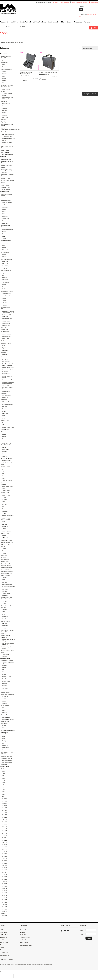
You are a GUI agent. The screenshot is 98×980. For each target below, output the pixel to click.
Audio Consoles (6, 200)
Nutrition (4, 183)
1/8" (4, 471)
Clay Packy (6, 282)
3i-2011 (5, 835)
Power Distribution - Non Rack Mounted (7, 571)
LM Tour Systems (39, 22)
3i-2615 (5, 858)
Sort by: (79, 48)
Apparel (4, 60)
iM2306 (5, 916)
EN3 (4, 474)
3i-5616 (5, 909)
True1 (4, 513)
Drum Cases (6, 717)
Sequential (5, 748)
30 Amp (5, 502)
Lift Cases (4, 555)
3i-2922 (5, 872)
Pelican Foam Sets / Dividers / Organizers (8, 98)
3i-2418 (5, 852)
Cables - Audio (6, 467)
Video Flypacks (6, 430)
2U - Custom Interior (8, 134)
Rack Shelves (5, 152)
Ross (4, 454)
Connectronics (4, 950)
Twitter (65, 931)
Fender (4, 674)
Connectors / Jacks (7, 69)
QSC (4, 416)
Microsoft (5, 250)
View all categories (26, 945)
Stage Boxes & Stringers (6, 636)
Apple (4, 245)
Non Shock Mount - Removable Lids (8, 365)
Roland (4, 452)
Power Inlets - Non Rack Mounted (7, 598)
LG (3, 439)
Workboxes (5, 456)
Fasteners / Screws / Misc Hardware (7, 86)
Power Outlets (5, 621)
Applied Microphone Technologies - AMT (8, 312)
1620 (4, 787)
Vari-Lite (5, 268)
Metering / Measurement (5, 559)
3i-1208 (5, 810)
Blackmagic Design (8, 229)
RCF (4, 418)
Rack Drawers (5, 132)
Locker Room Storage (8, 180)
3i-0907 (5, 806)
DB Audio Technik (7, 402)
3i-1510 (5, 817)
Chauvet (5, 277)
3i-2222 (5, 847)
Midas (4, 214)
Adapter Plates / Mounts (6, 57)
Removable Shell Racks (7, 377)
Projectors (4, 352)
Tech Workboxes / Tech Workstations (7, 761)
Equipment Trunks (7, 165)
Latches (5, 115)
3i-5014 (5, 907)
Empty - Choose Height (7, 143)
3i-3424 (5, 884)
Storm (3, 914)
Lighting (4, 122)
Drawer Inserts (7, 334)
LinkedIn (68, 931)
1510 (4, 778)
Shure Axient (6, 321)
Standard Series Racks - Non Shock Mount (8, 387)
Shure (4, 257)
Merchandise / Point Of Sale (7, 753)
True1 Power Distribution (6, 594)
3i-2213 (5, 840)
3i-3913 (5, 891)
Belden (2, 947)
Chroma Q (5, 280)
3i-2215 (5, 842)
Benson (5, 667)
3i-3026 (5, 881)
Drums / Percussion (7, 715)
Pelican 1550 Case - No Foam (48, 72)
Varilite (4, 289)
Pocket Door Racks (8, 368)
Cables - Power (6, 495)
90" (3, 423)
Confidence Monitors (7, 542)
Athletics (15, 22)
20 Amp (5, 500)
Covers (4, 74)
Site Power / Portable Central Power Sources (7, 632)
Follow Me (5, 264)
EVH (4, 672)
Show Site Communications (6, 394)
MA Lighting (6, 266)
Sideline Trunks (6, 187)
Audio (4, 71)
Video (4, 83)
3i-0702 (5, 799)
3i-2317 (5, 849)
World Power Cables (8, 516)
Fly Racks (5, 359)
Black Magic (6, 449)
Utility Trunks (5, 420)
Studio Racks (6, 391)
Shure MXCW (6, 323)
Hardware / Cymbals (8, 719)
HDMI (4, 536)
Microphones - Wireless (5, 308)
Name (82, 931)
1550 (4, 780)
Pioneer (5, 708)
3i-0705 (5, 801)
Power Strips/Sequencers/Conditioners (8, 129)
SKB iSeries (3, 932)
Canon (4, 232)
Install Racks (6, 362)
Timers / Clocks (6, 190)
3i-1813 (5, 831)
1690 (4, 794)
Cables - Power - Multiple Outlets (6, 519)
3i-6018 (5, 911)
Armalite (5, 172)
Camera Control (6, 241)
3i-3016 (5, 875)
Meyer (4, 411)
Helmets (4, 167)
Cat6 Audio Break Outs (7, 487)
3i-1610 (5, 822)
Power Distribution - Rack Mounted (7, 575)
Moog (4, 741)
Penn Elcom (3, 937)
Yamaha (5, 221)
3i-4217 (5, 898)
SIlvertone (5, 688)
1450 (4, 776)
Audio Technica (7, 294)
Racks (3, 357)
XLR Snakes (6, 490)
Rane (4, 710)
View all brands (5, 955)
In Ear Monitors (6, 252)
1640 (4, 792)
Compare (24, 81)
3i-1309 (5, 815)
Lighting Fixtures (6, 271)
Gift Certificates (65, 2)
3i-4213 (5, 893)
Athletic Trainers (6, 159)
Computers (5, 243)
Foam (3, 91)
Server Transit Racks (8, 380)
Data (4, 65)
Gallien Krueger (7, 677)
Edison (4, 78)
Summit (5, 703)
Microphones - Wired (7, 291)
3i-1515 (5, 819)
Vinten (4, 238)
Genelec (5, 407)
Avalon (4, 699)
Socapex (5, 511)
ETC (4, 287)
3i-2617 (5, 861)
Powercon (5, 509)
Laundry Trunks (6, 178)
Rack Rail (5, 117)
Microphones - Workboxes (5, 329)
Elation (4, 284)
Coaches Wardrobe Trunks (7, 162)
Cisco (4, 248)
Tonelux (5, 303)
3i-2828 (5, 865)
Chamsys (5, 261)
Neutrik (2, 940)
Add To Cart (95, 28)
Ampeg (4, 665)
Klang (4, 254)
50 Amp (5, 504)
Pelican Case (4, 942)
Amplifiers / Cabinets (7, 660)
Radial (4, 701)
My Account (56, 2)
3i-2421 (5, 854)
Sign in (73, 2)
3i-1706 (5, 824)
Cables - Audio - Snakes (6, 484)
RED (4, 236)
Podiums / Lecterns (7, 341)
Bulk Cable (5, 62)
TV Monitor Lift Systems (7, 655)
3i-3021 (5, 879)
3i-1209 (5, 813)
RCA (4, 476)
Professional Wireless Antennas (9, 316)
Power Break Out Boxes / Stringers (6, 565)
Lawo (4, 212)
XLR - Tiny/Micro (7, 481)
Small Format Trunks (8, 427)
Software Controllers (7, 758)
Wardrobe (4, 764)
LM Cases (3, 930)
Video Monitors (6, 432)
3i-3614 (5, 888)
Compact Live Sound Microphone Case (26, 73)
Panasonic (5, 234)
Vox (3, 690)
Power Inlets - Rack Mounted (7, 607)
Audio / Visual (25, 22)
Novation (5, 745)
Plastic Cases (66, 22)
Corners (5, 110)
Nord (4, 743)
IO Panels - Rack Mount (6, 546)
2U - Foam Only (7, 136)
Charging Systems (7, 540)
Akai (4, 736)
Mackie (4, 409)
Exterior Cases (7, 336)
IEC (3, 507)
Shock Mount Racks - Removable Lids (9, 383)
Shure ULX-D (6, 326)
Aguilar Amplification (8, 663)
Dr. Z (4, 670)
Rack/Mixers (6, 374)
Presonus (5, 216)
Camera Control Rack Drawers (9, 139)
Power (4, 67)
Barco (4, 345)
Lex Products (4, 952)
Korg (4, 738)
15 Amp (5, 497)
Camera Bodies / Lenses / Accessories (7, 226)
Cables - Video (6, 533)
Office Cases (5, 562)
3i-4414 (5, 900)
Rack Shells (6, 339)
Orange (5, 683)
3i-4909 (5, 904)
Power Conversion (7, 568)
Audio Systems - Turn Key (8, 464)
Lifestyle (4, 120)
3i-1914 (5, 833)
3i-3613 (5, 886)
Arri (3, 275)
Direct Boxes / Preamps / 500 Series (8, 693)
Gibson (4, 728)
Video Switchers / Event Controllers (6, 444)
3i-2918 (5, 870)
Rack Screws (6, 89)
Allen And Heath (7, 202)
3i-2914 (5, 868)
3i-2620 (5, 863)
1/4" (4, 469)
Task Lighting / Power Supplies (8, 648)
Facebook (61, 931)
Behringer (5, 207)
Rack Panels (5, 150)
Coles (4, 298)
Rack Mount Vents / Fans (7, 147)
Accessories (5, 22)
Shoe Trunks (5, 185)
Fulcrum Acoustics (8, 404)
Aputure (5, 273)
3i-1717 (5, 829)
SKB (3, 796)
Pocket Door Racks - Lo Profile (8, 371)
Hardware (4, 101)
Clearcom (5, 397)
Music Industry (54, 22)
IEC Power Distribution (9, 587)
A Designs (5, 696)
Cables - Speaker (6, 531)
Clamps (5, 108)
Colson (2, 945)
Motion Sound (6, 681)
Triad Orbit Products (7, 155)
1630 (4, 790)
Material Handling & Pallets (7, 125)
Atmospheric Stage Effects (7, 195)
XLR (4, 478)
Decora (4, 623)
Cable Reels (5, 223)
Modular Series (6, 332)
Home (1, 27)
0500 (4, 771)
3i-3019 (5, 877)
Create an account (82, 2)
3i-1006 (5, 808)
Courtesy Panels (7, 584)
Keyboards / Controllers (5, 733)
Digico (4, 209)
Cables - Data (5, 493)
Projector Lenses (6, 343)
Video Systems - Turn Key (8, 652)
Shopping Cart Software (37, 964)
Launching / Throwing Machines (8, 175)
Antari (4, 198)
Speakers (4, 400)
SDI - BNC (5, 538)
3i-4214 (5, 895)
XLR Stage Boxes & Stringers (8, 644)
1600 (4, 783)
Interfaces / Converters (8, 730)
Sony (4, 441)
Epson (4, 348)
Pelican (17, 27)
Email (82, 934)
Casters (5, 106)
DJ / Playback (5, 706)
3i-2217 (5, 845)
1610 (4, 785)
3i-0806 (5, 803)
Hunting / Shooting (7, 170)
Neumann (5, 413)
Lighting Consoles (7, 259)
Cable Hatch (6, 104)
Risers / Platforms (7, 756)
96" (3, 425)
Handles (5, 113)
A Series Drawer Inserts (7, 94)
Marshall (5, 679)
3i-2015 (5, 838)
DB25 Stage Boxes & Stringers (8, 640)
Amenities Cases (6, 461)
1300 (4, 773)
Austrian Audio (7, 296)
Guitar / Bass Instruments (5, 722)
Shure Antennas (7, 319)
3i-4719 (5, 902)
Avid (4, 205)
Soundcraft (6, 219)
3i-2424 (5, 856)
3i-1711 (5, 826)
